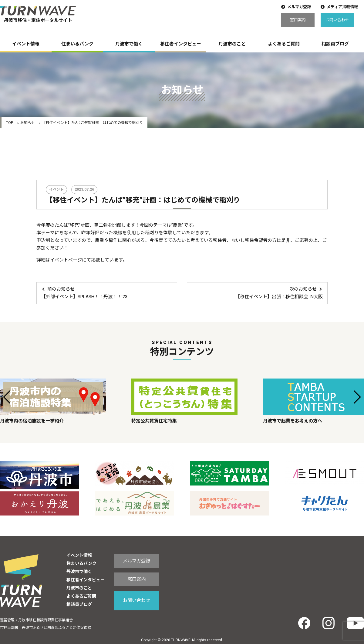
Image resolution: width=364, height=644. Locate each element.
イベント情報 (26, 44)
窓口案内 (298, 20)
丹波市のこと (232, 44)
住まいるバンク (77, 44)
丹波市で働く (129, 44)
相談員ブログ (335, 44)
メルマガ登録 (299, 7)
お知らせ (28, 123)
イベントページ (66, 260)
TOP (10, 123)
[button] (7, 397)
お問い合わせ (337, 20)
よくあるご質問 (284, 44)
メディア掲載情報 (342, 7)
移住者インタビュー (181, 44)
